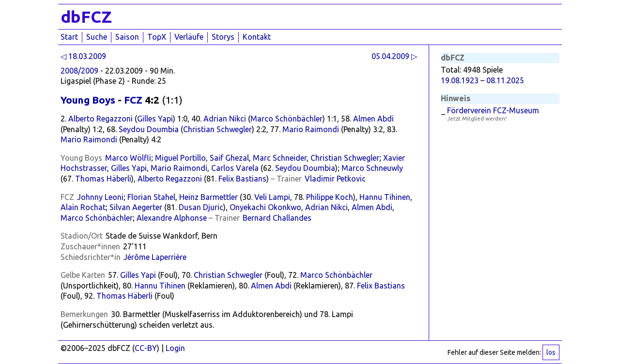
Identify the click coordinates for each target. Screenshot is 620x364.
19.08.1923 (460, 80)
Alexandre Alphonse (172, 218)
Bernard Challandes (277, 218)
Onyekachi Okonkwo (265, 207)
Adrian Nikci (225, 119)
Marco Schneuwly (372, 168)
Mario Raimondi (311, 129)
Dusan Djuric (201, 207)
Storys (223, 37)
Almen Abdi (373, 119)
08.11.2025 (505, 80)
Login (175, 348)
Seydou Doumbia (149, 129)
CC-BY (146, 348)
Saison (127, 37)
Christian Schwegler (217, 129)
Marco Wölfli (128, 158)
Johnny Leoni (100, 197)
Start (69, 37)
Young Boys (88, 100)
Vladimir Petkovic (335, 179)
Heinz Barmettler (209, 197)
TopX (157, 37)
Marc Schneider (280, 158)
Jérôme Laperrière (155, 257)
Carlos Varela (235, 168)
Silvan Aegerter (136, 207)
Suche (97, 37)
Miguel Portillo (180, 158)
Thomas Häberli (103, 179)
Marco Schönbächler (287, 119)
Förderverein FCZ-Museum (493, 110)
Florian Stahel (151, 197)
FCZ (133, 100)
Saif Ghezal (229, 158)
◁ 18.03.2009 (83, 56)
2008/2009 (79, 71)
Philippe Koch (330, 197)
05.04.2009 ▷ (394, 56)
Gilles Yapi (155, 119)
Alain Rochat (83, 207)
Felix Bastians (242, 179)
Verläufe (189, 37)
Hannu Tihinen (385, 197)
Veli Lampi (272, 197)
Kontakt (257, 37)
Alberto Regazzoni (101, 119)
